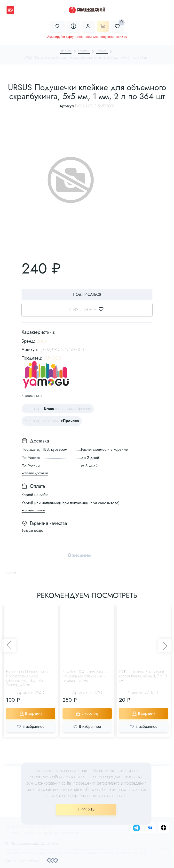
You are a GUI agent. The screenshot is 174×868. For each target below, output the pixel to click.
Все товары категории (52, 421)
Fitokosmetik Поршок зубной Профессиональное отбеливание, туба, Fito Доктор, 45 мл (29, 679)
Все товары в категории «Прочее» (58, 409)
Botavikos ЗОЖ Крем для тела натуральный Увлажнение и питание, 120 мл (87, 676)
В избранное (90, 310)
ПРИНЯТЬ (86, 809)
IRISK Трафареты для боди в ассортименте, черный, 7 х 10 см (143, 676)
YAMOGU (52, 358)
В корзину (31, 714)
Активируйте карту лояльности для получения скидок (87, 37)
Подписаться (87, 294)
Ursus (41, 341)
